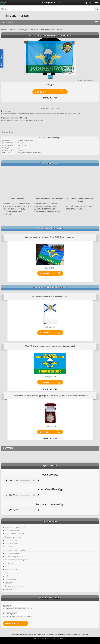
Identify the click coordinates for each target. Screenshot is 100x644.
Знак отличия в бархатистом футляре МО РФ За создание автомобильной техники (50, 395)
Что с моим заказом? (50, 598)
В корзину (44, 273)
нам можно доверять (37, 634)
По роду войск (50, 521)
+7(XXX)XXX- (15, 613)
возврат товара (53, 634)
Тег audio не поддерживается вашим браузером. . (22, 480)
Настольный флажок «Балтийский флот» (50, 296)
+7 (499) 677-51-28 (50, 3)
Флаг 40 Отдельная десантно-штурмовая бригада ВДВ (50, 346)
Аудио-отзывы (50, 465)
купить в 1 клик (50, 98)
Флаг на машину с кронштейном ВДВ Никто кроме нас (50, 237)
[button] (97, 9)
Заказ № (15, 606)
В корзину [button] (40, 92)
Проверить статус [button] (13, 623)
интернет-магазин (19, 634)
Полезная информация (79, 634)
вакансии (64, 634)
